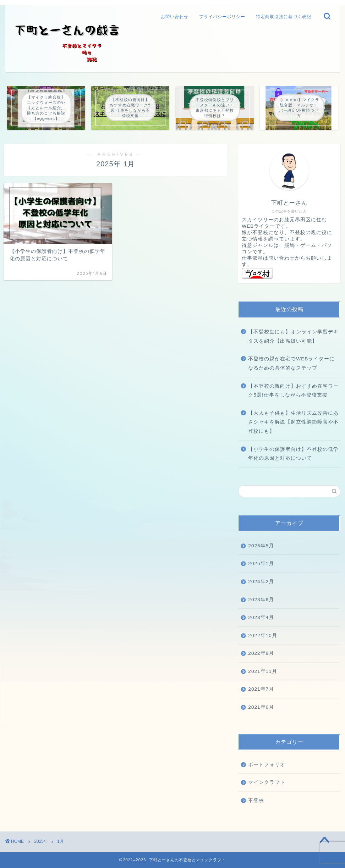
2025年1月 (261, 563)
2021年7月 (261, 689)
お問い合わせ (175, 16)
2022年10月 (262, 635)
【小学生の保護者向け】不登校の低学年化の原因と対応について (293, 454)
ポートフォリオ (267, 765)
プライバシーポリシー (222, 16)
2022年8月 (261, 653)
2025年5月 (261, 546)
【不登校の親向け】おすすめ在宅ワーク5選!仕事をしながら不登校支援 (293, 391)
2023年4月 (261, 617)
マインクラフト (267, 782)
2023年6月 (261, 600)
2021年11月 (262, 671)
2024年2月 (261, 582)
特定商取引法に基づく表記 (284, 16)
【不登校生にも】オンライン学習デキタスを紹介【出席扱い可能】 (293, 336)
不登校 (256, 800)
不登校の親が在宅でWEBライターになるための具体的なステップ (291, 363)
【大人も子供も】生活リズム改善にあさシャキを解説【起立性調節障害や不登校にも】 (293, 422)
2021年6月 (261, 707)
